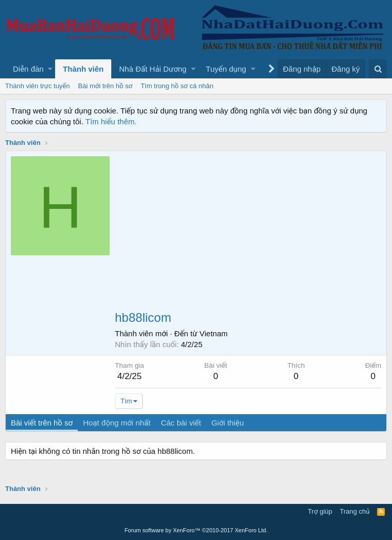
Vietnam (214, 333)
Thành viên (83, 69)
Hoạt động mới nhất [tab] (117, 423)
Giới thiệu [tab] (227, 423)
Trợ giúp (320, 511)
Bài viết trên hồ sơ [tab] (42, 423)
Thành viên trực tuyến (38, 86)
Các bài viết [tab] (181, 423)
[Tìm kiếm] (378, 69)
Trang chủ (355, 511)
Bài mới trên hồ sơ (105, 86)
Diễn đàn (28, 69)
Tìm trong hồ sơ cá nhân (177, 86)
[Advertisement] (248, 234)
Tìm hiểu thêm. (111, 121)
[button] (50, 69)
